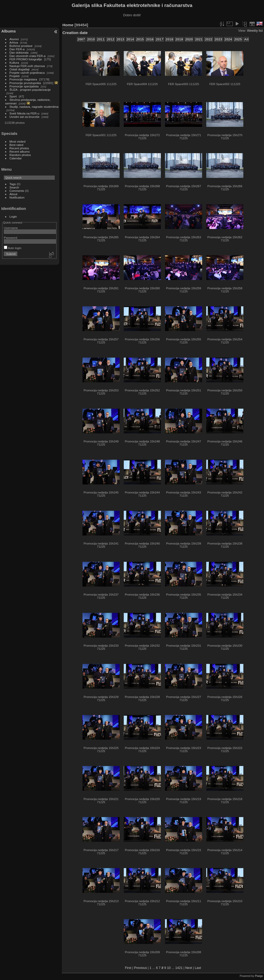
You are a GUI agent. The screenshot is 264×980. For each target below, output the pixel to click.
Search (14, 187)
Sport (13, 96)
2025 (238, 39)
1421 (179, 968)
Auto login (13, 248)
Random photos (20, 155)
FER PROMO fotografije (26, 59)
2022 (209, 39)
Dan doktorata (19, 52)
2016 (150, 39)
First (128, 968)
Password (11, 238)
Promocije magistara (23, 79)
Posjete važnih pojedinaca (27, 73)
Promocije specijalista (24, 86)
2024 (228, 39)
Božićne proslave (21, 46)
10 (169, 968)
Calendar (16, 158)
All (246, 39)
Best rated (16, 145)
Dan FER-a (17, 49)
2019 (179, 39)
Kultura (14, 63)
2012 (111, 39)
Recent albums (20, 151)
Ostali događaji (20, 69)
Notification (17, 197)
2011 (101, 39)
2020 (189, 39)
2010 (91, 39)
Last (198, 968)
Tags (13, 184)
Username (11, 228)
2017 (160, 39)
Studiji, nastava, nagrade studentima (34, 107)
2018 (169, 39)
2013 (120, 39)
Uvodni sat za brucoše (24, 117)
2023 (218, 39)
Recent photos (19, 148)
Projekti (15, 76)
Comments (17, 191)
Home (68, 25)
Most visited (18, 141)
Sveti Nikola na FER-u (24, 113)
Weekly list (255, 31)
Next (189, 968)
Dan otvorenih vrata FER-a (28, 56)
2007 (81, 39)
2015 (140, 39)
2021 (199, 39)
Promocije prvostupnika (25, 83)
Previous (141, 968)
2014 (130, 39)
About (14, 194)
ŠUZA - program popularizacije (30, 90)
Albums (9, 31)
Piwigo (259, 976)
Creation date (75, 33)
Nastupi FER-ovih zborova (27, 66)
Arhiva (14, 42)
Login (13, 216)
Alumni (14, 39)
